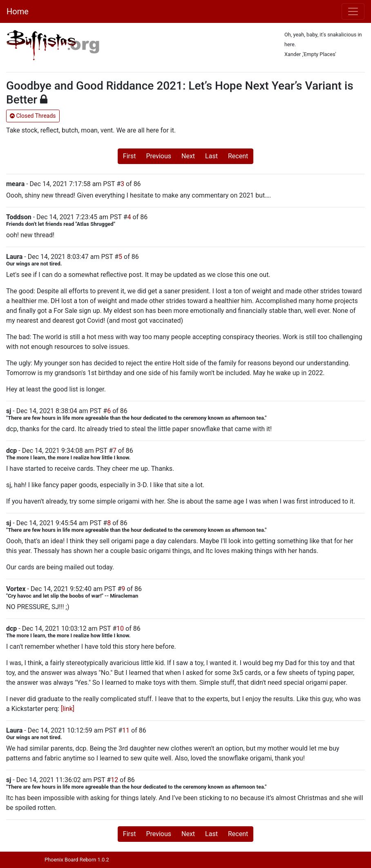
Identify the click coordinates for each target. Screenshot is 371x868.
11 (126, 730)
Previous (159, 156)
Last (211, 156)
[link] (68, 709)
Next (188, 156)
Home (18, 11)
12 (114, 780)
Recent (238, 156)
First (130, 156)
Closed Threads (33, 116)
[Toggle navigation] (353, 11)
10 (120, 629)
